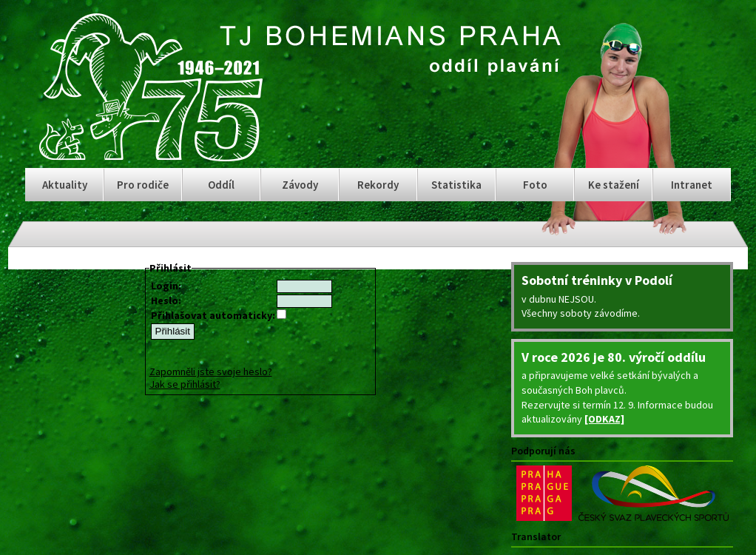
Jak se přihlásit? (185, 384)
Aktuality (65, 185)
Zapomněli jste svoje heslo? (211, 371)
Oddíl (221, 185)
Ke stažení (614, 185)
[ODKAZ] (604, 419)
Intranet (692, 185)
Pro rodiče (143, 185)
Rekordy (378, 185)
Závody (300, 185)
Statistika (456, 185)
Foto (535, 185)
